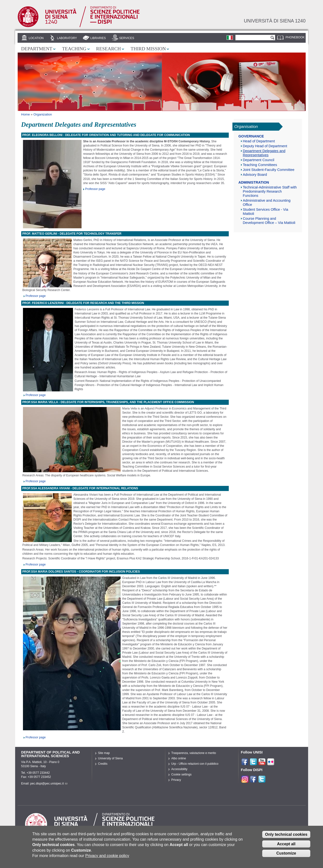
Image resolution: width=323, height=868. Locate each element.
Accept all (286, 847)
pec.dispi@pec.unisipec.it (49, 784)
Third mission (148, 49)
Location (36, 38)
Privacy (176, 780)
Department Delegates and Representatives (264, 153)
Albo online (179, 758)
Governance (251, 136)
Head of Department (259, 141)
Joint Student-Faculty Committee (269, 170)
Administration (254, 182)
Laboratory (67, 38)
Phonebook (295, 37)
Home (26, 114)
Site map (104, 753)
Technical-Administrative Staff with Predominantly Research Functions (270, 191)
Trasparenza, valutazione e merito (194, 753)
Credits (103, 764)
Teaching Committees (260, 165)
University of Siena (110, 758)
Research (109, 49)
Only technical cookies (286, 838)
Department (37, 49)
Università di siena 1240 (275, 21)
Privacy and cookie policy (107, 859)
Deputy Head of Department (265, 146)
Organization (43, 114)
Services (127, 38)
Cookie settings (182, 774)
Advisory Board (255, 175)
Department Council (259, 160)
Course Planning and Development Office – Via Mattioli (269, 221)
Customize (286, 857)
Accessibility (179, 769)
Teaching (74, 49)
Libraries (98, 38)
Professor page (95, 189)
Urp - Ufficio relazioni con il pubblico (195, 764)
